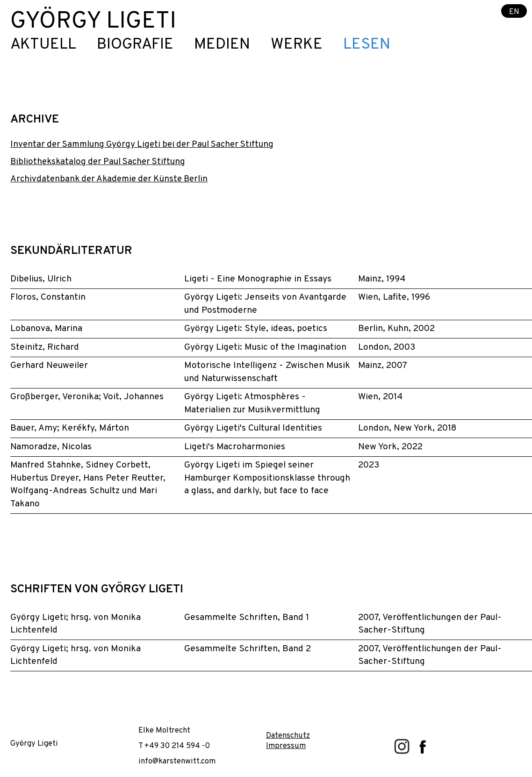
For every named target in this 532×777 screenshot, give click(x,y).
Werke (297, 45)
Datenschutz (288, 736)
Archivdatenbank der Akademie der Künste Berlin (109, 179)
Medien (222, 45)
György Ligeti (93, 22)
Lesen (367, 45)
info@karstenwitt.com (177, 761)
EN (514, 11)
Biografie (135, 45)
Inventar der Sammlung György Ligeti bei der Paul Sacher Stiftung (142, 144)
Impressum (286, 746)
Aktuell (43, 45)
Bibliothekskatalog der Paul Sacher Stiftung (98, 162)
